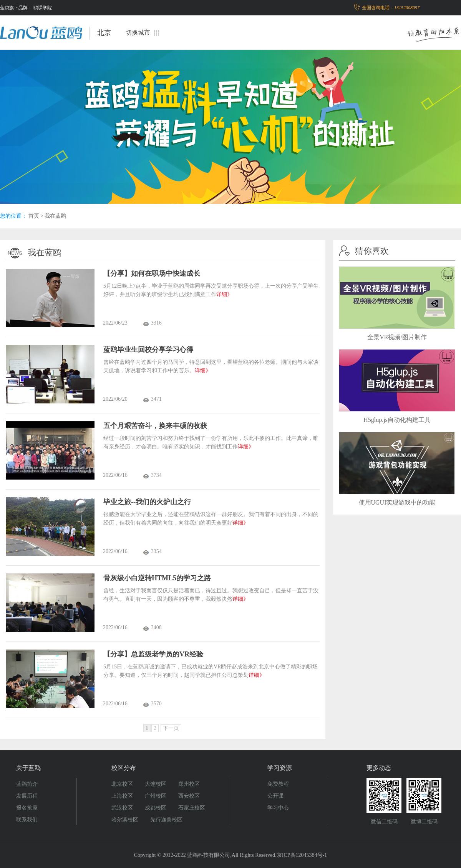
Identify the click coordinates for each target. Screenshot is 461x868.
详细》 (224, 294)
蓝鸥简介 (27, 784)
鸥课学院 (43, 8)
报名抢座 (27, 808)
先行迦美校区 (166, 820)
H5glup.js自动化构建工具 (397, 420)
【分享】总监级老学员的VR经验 (153, 654)
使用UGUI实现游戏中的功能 (397, 502)
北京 (104, 33)
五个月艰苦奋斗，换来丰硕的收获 (155, 426)
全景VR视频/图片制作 (397, 337)
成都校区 (156, 808)
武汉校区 (122, 808)
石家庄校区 (192, 808)
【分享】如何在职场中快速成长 (152, 273)
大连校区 (156, 784)
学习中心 (278, 808)
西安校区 (189, 796)
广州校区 (156, 796)
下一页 (171, 728)
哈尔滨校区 (125, 820)
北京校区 (122, 784)
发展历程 (27, 796)
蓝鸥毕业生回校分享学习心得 (148, 350)
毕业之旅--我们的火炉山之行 (147, 502)
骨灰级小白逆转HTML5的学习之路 (157, 578)
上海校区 (122, 796)
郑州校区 (189, 784)
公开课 (275, 796)
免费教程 (278, 784)
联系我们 (27, 820)
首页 (34, 216)
